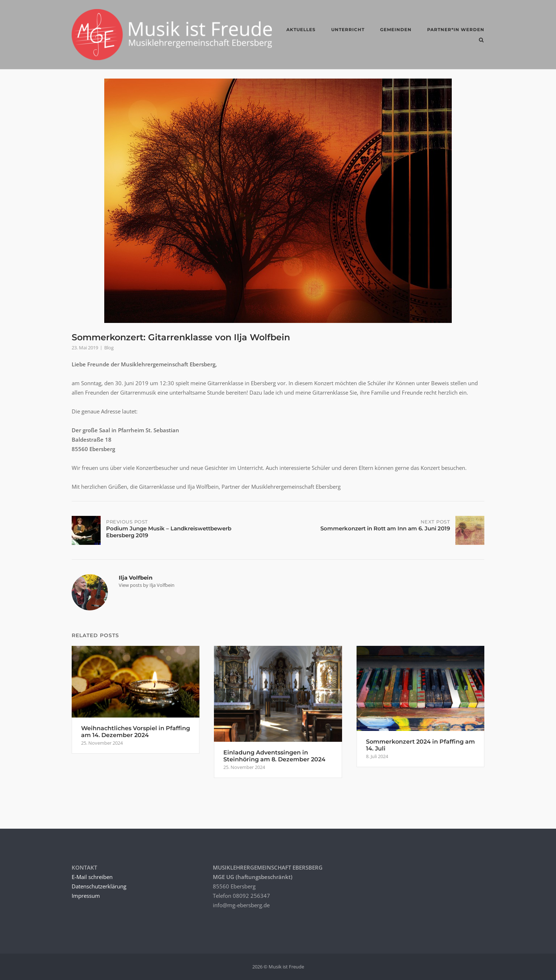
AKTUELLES (301, 30)
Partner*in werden (456, 30)
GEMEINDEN (396, 30)
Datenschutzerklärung (99, 886)
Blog (109, 348)
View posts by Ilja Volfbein (147, 585)
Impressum (86, 896)
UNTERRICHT (348, 30)
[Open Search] (481, 41)
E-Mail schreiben (92, 877)
